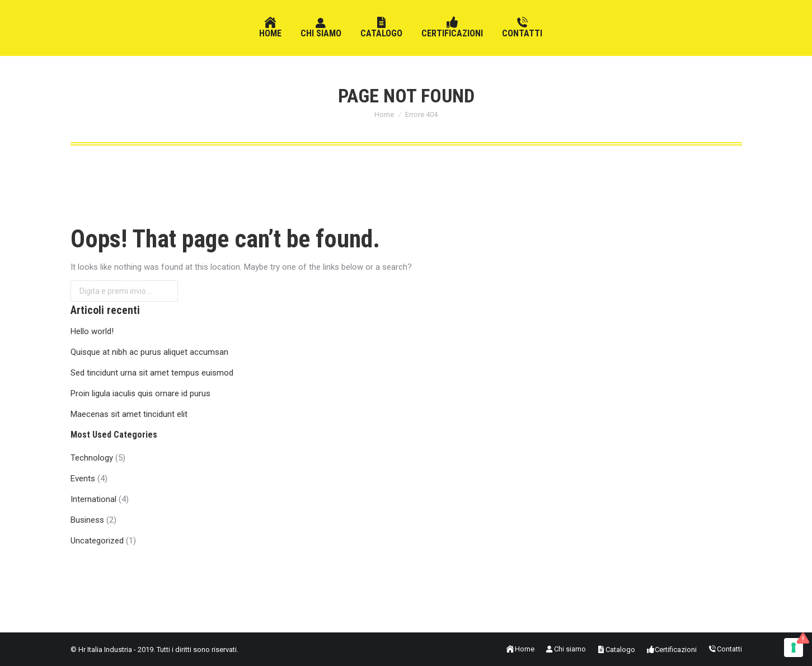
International (93, 499)
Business (87, 520)
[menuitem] (270, 28)
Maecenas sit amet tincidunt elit (129, 414)
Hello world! (92, 331)
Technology (92, 458)
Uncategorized (97, 541)
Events (83, 479)
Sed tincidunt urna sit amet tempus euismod (152, 373)
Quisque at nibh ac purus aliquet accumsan (149, 352)
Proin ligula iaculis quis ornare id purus (140, 393)
